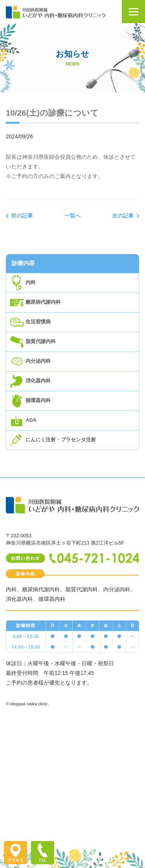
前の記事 (22, 215)
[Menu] (133, 12)
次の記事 (123, 215)
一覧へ (73, 215)
